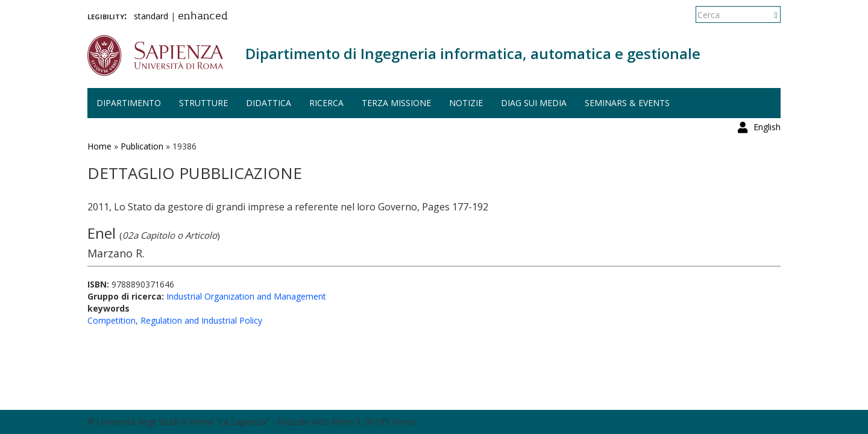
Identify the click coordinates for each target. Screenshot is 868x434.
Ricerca (326, 103)
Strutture (203, 103)
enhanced (203, 17)
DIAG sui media (534, 103)
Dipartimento (129, 103)
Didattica (269, 103)
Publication (142, 146)
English (767, 15)
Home (99, 146)
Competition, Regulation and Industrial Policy (175, 320)
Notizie (466, 103)
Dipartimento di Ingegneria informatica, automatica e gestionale (473, 53)
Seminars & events (627, 103)
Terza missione (396, 103)
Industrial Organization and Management (246, 296)
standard (151, 16)
